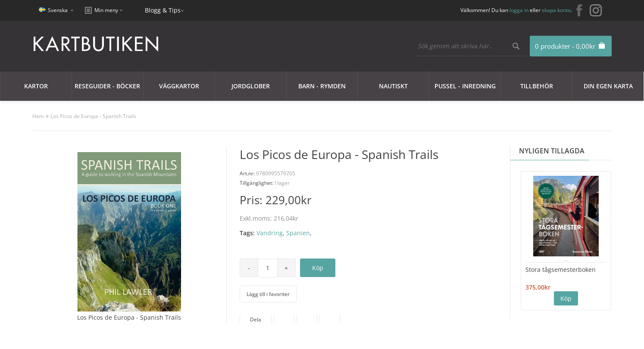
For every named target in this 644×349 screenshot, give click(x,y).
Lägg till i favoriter (268, 294)
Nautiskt (393, 86)
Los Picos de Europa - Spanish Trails (93, 116)
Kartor (36, 86)
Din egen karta (608, 86)
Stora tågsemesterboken (561, 270)
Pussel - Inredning (465, 86)
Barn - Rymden (322, 86)
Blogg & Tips (163, 10)
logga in (519, 10)
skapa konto (556, 10)
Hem (38, 116)
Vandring (270, 233)
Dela (256, 319)
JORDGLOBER (251, 86)
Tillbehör (537, 86)
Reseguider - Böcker (107, 86)
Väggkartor (179, 86)
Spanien (298, 233)
